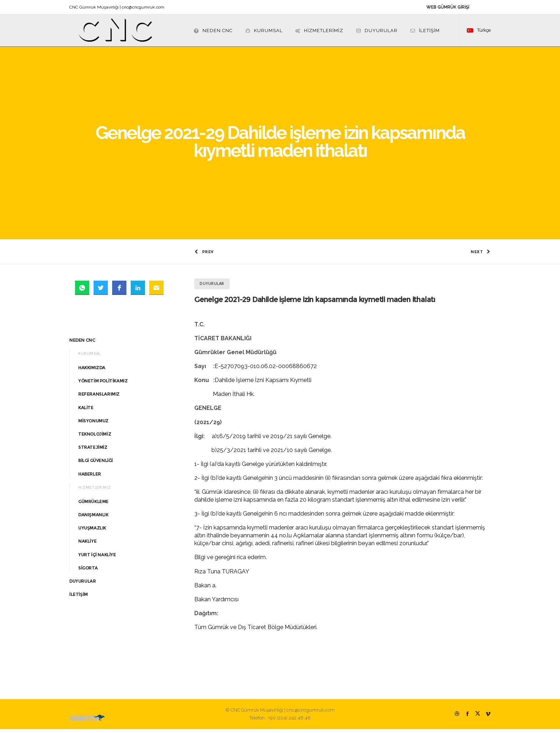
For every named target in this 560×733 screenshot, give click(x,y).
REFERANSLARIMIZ (99, 398)
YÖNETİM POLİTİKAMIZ (103, 385)
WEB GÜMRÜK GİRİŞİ (448, 7)
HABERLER (90, 478)
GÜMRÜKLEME (93, 505)
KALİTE (86, 411)
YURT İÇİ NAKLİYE (97, 559)
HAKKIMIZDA (92, 371)
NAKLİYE (87, 545)
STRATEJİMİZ (93, 451)
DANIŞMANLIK (93, 519)
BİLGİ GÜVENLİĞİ (96, 465)
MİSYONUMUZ (93, 425)
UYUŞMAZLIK (92, 532)
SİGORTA (88, 572)
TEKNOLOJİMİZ (95, 438)
